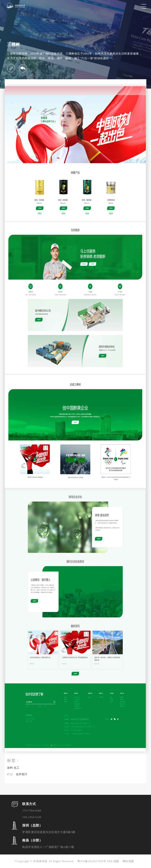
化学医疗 (22, 774)
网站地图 (128, 861)
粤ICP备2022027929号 (92, 861)
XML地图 (113, 861)
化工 (17, 768)
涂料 (10, 768)
